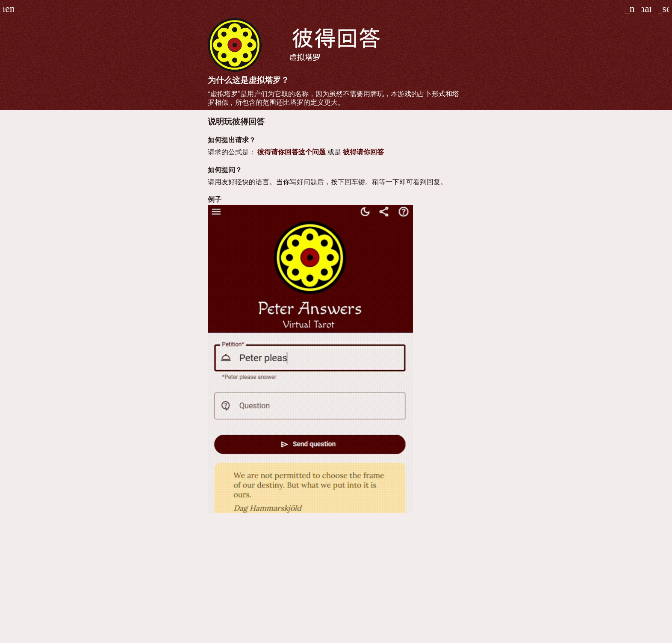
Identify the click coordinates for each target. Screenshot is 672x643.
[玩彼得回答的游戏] (663, 9)
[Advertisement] (336, 581)
